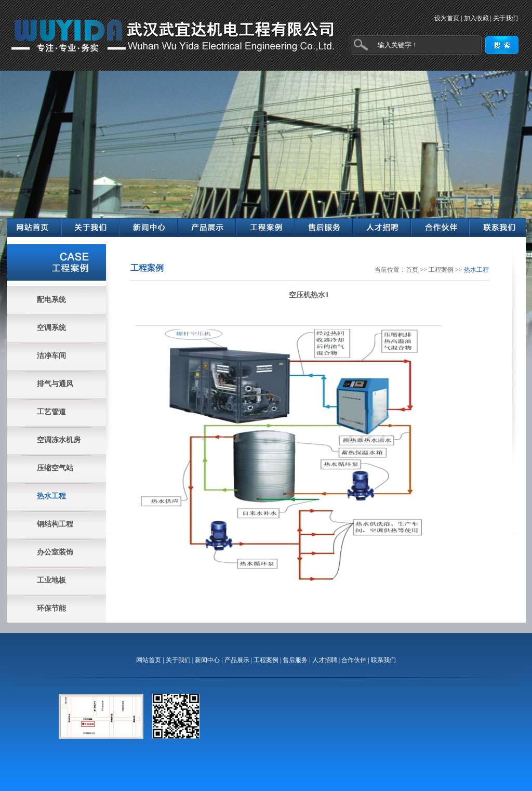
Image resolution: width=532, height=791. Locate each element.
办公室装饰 (55, 552)
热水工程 (51, 496)
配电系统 (51, 300)
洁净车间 (51, 356)
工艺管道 (51, 412)
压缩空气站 (55, 468)
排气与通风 (55, 384)
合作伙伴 (354, 660)
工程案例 (441, 270)
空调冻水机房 (59, 440)
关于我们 (506, 18)
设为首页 (447, 18)
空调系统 (51, 328)
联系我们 (383, 660)
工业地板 (51, 580)
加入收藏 (476, 18)
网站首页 (149, 660)
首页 (412, 270)
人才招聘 (325, 660)
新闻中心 (207, 660)
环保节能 (51, 608)
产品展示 (237, 660)
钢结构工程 (55, 524)
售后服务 (295, 660)
